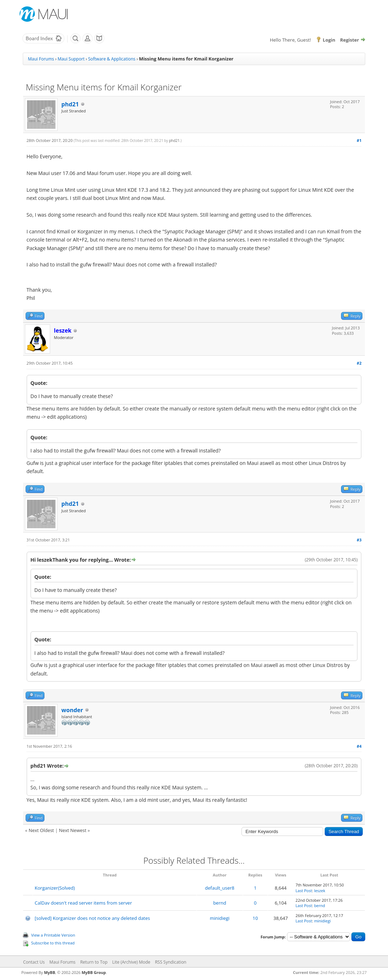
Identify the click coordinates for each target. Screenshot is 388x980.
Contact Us (34, 962)
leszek (320, 891)
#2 (359, 363)
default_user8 (220, 888)
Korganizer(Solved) (55, 888)
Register (349, 40)
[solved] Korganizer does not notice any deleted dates (92, 918)
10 (255, 918)
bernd (220, 903)
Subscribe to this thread (53, 943)
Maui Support (71, 59)
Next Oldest (41, 830)
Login (329, 40)
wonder (72, 710)
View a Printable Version (53, 935)
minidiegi (220, 918)
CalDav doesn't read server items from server (83, 903)
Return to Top (94, 962)
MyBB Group (94, 972)
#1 (359, 140)
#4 (359, 746)
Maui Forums (41, 59)
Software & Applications (112, 59)
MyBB (50, 972)
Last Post (304, 891)
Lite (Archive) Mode (131, 962)
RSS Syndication (171, 962)
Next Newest (73, 830)
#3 (359, 540)
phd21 (70, 104)
